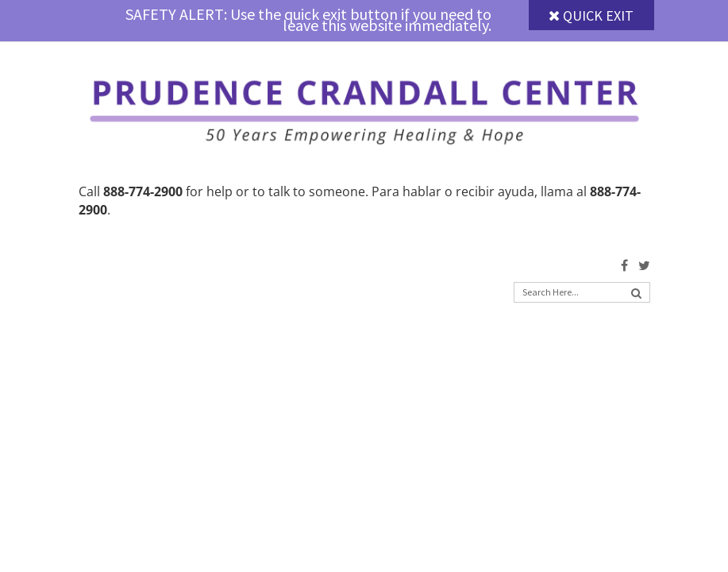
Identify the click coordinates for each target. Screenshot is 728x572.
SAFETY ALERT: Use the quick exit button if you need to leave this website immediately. (308, 19)
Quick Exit (591, 15)
